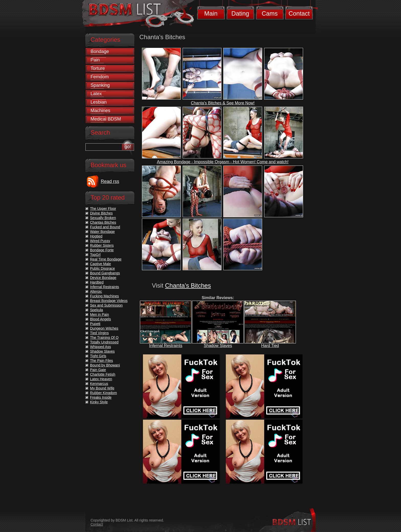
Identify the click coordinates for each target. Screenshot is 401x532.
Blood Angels (101, 319)
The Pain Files (101, 361)
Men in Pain (99, 314)
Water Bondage (102, 232)
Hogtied (96, 236)
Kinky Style (99, 402)
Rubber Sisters (102, 245)
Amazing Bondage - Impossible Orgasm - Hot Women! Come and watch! (223, 162)
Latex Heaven (101, 379)
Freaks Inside (101, 397)
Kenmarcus (99, 384)
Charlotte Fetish (103, 374)
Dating (240, 13)
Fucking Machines (104, 296)
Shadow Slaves (218, 346)
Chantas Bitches (103, 222)
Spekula (97, 310)
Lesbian (99, 102)
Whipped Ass (101, 347)
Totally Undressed (104, 342)
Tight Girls (98, 356)
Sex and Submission (106, 305)
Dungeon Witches (104, 328)
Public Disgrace (102, 268)
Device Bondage (103, 278)
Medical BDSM (106, 119)
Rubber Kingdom (103, 393)
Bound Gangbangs (105, 273)
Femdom (100, 77)
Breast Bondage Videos (109, 301)
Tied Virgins (99, 333)
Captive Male (101, 264)
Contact (299, 13)
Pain (95, 60)
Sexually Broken (103, 218)
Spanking (100, 85)
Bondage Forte (102, 250)
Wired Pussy (100, 241)
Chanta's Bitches (188, 285)
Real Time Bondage (106, 259)
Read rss (110, 181)
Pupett (95, 324)
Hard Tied (270, 346)
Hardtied (97, 282)
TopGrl (95, 255)
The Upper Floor (103, 209)
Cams (270, 13)
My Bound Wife (102, 388)
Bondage (100, 51)
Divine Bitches (101, 213)
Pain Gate (98, 370)
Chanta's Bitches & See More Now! (223, 103)
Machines (100, 111)
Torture (98, 68)
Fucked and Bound (105, 227)
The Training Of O (104, 338)
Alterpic (96, 291)
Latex (96, 94)
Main (211, 13)
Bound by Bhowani (105, 365)
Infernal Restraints (166, 346)
